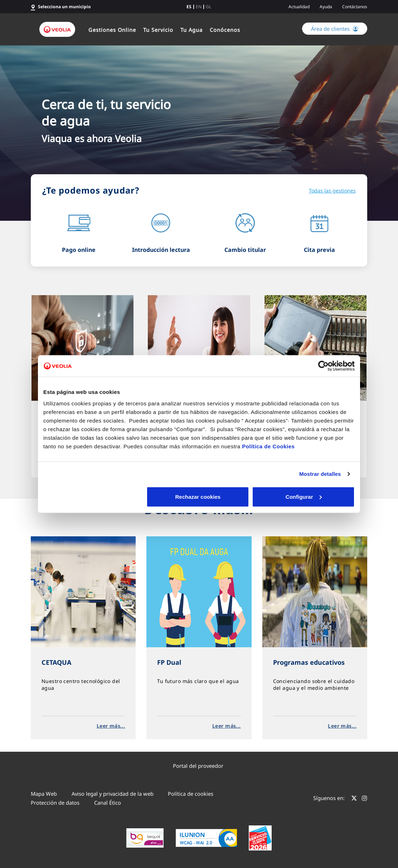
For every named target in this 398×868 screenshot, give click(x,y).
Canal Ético (108, 803)
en (199, 7)
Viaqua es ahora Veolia (92, 138)
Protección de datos (55, 803)
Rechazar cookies (94, 496)
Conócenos (225, 30)
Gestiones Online (112, 30)
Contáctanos (355, 7)
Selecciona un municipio (64, 7)
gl (208, 7)
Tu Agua (191, 30)
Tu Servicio (158, 30)
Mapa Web (44, 794)
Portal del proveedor (198, 766)
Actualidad (299, 7)
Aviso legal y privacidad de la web (113, 794)
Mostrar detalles (320, 474)
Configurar (199, 496)
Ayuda (326, 7)
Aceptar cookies (304, 496)
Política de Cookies (268, 446)
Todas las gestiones (332, 191)
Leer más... (111, 726)
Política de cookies (191, 794)
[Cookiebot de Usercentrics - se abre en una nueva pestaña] (323, 366)
